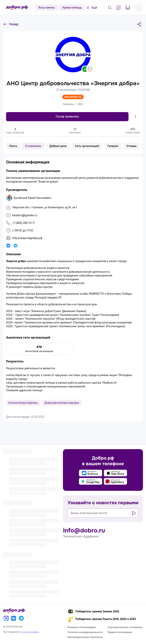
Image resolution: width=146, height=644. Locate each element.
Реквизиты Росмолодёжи (82, 627)
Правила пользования (120, 632)
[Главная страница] (17, 8)
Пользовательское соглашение (125, 627)
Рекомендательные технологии (85, 637)
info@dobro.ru (84, 531)
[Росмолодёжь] (30, 632)
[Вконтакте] (14, 618)
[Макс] (6, 618)
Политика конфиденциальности (85, 632)
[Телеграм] (21, 618)
